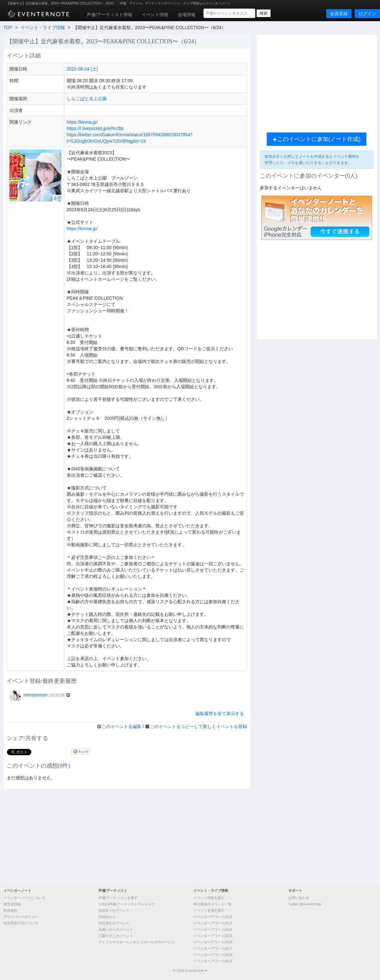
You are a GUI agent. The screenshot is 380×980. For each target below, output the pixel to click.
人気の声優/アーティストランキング (127, 904)
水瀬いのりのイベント (116, 929)
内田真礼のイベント (114, 923)
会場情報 (187, 15)
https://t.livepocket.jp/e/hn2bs (95, 128)
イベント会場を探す (209, 910)
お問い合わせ (299, 898)
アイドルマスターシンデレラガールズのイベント (137, 942)
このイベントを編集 (121, 726)
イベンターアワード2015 (213, 936)
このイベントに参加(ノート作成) (317, 139)
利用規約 (10, 910)
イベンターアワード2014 (213, 929)
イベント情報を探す (209, 898)
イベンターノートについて (24, 898)
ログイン (367, 14)
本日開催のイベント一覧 (212, 904)
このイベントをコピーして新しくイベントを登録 (198, 726)
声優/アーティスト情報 (109, 15)
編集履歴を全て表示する (220, 714)
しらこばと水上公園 (87, 99)
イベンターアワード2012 (213, 917)
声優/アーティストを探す (118, 898)
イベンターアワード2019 (213, 961)
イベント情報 (155, 15)
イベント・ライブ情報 (43, 28)
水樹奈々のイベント (114, 910)
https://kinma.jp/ (82, 122)
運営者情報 (12, 904)
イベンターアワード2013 (213, 923)
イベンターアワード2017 (213, 948)
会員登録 (339, 14)
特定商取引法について (21, 923)
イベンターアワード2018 (213, 955)
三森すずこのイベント (116, 936)
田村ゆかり (107, 917)
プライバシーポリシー (21, 917)
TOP (8, 28)
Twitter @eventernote (305, 904)
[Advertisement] (317, 82)
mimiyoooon (37, 695)
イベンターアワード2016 (213, 942)
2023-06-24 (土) (82, 69)
